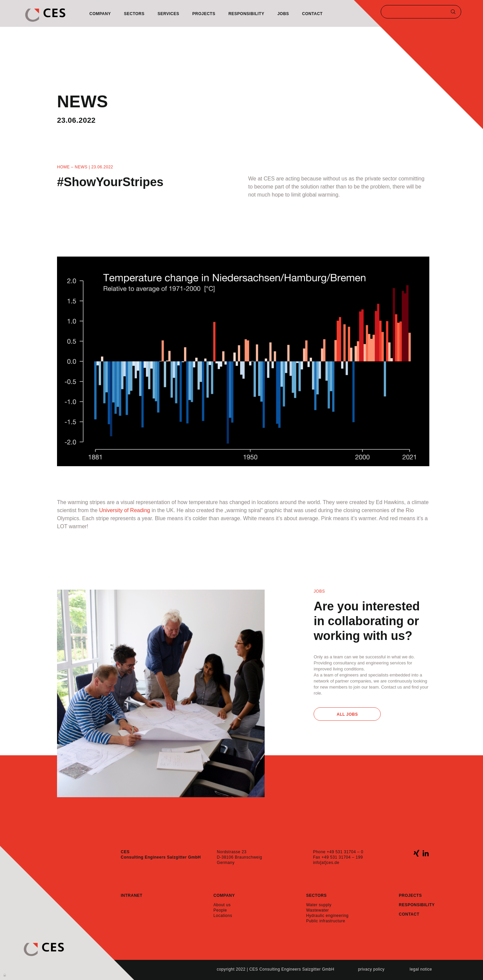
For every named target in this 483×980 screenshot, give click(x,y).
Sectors (134, 14)
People (220, 910)
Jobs (283, 14)
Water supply (319, 905)
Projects (204, 14)
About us (222, 905)
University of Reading (124, 510)
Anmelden (5, 975)
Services (168, 14)
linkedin (425, 853)
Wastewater (318, 910)
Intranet (132, 895)
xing (416, 853)
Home (63, 167)
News (81, 167)
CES (45, 15)
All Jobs (347, 714)
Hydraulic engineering (328, 916)
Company (100, 14)
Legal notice (421, 969)
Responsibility (246, 14)
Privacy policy (371, 969)
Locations (223, 916)
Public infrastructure (326, 921)
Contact (312, 14)
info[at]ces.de (326, 863)
